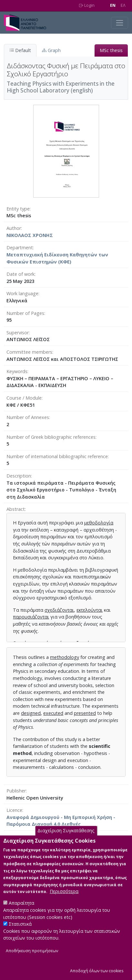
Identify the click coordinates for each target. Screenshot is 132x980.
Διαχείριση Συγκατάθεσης (66, 843)
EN (113, 5)
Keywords (17, 371)
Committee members (29, 352)
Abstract (16, 509)
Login (87, 5)
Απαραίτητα (21, 915)
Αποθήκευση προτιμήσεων (32, 963)
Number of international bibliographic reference (57, 456)
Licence (14, 810)
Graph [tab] (51, 50)
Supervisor (18, 333)
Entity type (18, 209)
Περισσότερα (64, 904)
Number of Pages (25, 313)
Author (14, 228)
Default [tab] (20, 50)
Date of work (20, 274)
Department (20, 248)
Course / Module (24, 398)
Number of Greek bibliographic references (51, 437)
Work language (22, 293)
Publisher (16, 791)
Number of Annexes (28, 417)
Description (19, 476)
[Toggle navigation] (120, 23)
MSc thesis (111, 50)
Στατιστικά (20, 937)
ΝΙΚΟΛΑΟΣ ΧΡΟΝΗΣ (30, 235)
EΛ (123, 5)
